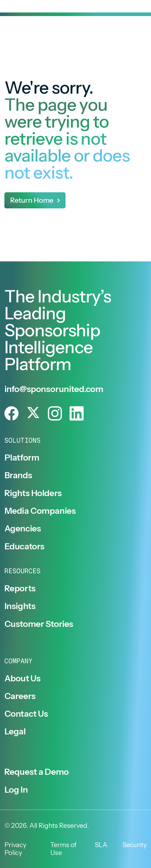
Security (135, 845)
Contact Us (26, 714)
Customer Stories (39, 624)
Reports (20, 588)
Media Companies (40, 511)
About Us (23, 678)
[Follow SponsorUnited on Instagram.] (55, 413)
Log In (16, 790)
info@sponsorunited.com (54, 389)
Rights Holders (33, 493)
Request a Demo (37, 772)
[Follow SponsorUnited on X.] (33, 413)
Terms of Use (63, 849)
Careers (20, 696)
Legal (15, 731)
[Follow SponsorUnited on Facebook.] (11, 413)
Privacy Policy (15, 849)
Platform (22, 458)
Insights (20, 606)
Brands (18, 475)
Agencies (23, 529)
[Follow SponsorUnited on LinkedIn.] (77, 413)
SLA (101, 845)
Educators (24, 546)
